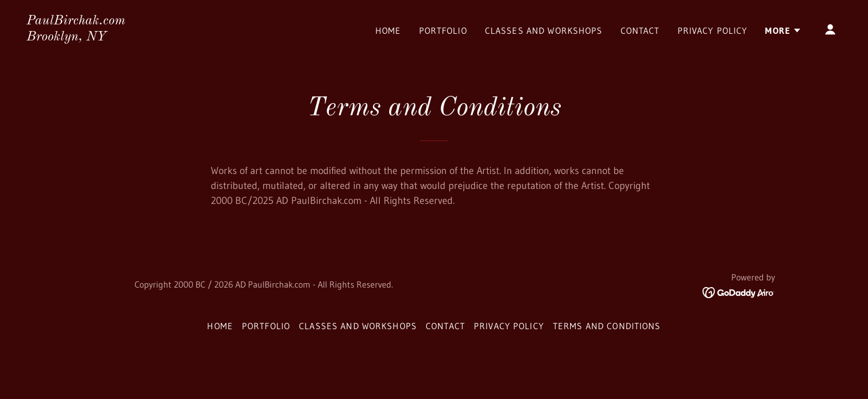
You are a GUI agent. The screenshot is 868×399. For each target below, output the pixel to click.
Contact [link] (640, 30)
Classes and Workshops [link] (544, 30)
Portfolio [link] (443, 30)
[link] (76, 37)
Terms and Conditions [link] (607, 326)
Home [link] (388, 30)
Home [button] (220, 326)
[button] (783, 30)
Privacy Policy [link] (713, 30)
